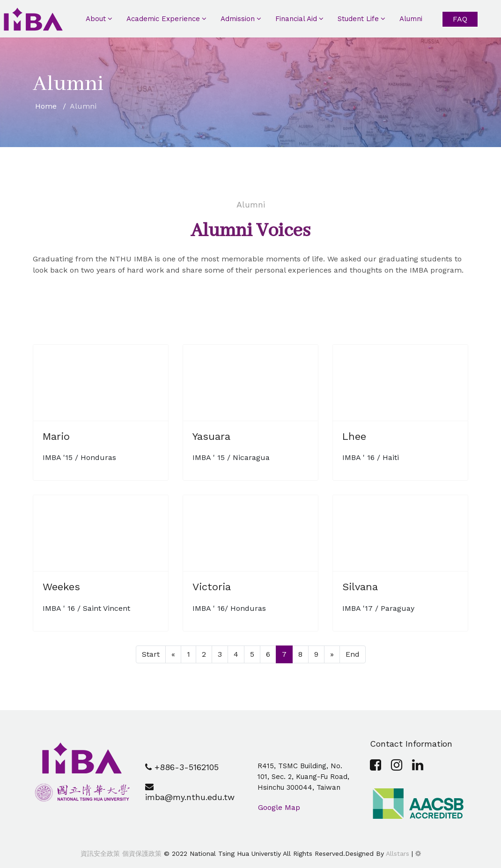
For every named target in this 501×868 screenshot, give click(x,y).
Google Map (279, 807)
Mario (56, 436)
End (353, 654)
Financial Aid (296, 19)
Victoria (212, 587)
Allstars (398, 853)
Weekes (61, 587)
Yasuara (211, 436)
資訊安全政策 (100, 853)
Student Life (358, 19)
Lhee (354, 436)
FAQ (460, 19)
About (96, 19)
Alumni (411, 19)
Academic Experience (163, 19)
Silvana (360, 587)
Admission (238, 19)
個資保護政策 (141, 853)
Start (151, 654)
